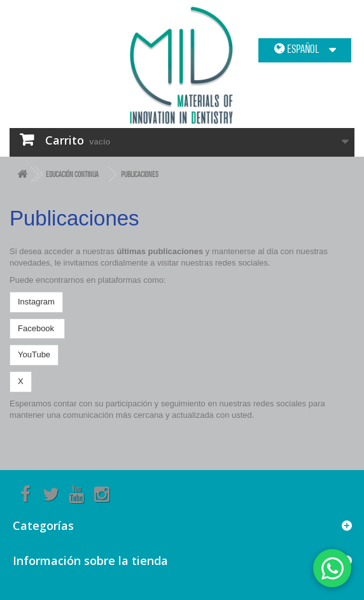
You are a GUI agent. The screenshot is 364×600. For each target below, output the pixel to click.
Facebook (37, 328)
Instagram (36, 302)
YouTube (34, 354)
